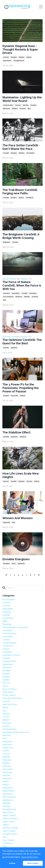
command (6, 293)
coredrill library (9, 661)
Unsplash (24, 279)
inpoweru (7, 735)
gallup (5, 708)
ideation (6, 720)
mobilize (22, 57)
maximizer (19, 297)
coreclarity (7, 652)
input (5, 738)
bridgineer (7, 242)
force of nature (8, 297)
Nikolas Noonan (22, 266)
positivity (23, 109)
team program (9, 831)
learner (6, 751)
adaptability (8, 609)
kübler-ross (8, 748)
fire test (6, 683)
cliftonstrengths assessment (15, 627)
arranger (6, 615)
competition (16, 293)
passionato (14, 396)
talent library (8, 822)
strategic (6, 806)
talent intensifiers (10, 819)
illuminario (6, 109)
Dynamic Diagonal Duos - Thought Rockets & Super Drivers (20, 50)
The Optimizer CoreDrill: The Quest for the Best (22, 342)
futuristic (6, 701)
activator (6, 606)
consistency (8, 646)
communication (8, 105)
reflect (29, 57)
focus (14, 564)
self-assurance (9, 797)
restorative (7, 794)
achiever (6, 603)
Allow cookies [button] (33, 863)
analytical (7, 612)
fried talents (8, 692)
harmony (33, 105)
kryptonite (14, 437)
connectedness (9, 643)
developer (33, 293)
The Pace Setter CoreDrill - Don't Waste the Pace (21, 147)
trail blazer (30, 198)
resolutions (8, 788)
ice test (6, 717)
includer (6, 726)
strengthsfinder (9, 809)
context (6, 649)
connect (6, 57)
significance (8, 800)
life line (29, 481)
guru (4, 711)
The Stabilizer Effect (16, 432)
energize (14, 57)
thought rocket (19, 61)
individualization (10, 729)
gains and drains (10, 704)
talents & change (10, 828)
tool (4, 837)
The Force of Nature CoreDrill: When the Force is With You (22, 286)
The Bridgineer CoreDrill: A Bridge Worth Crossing (21, 236)
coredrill (6, 153)
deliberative (8, 664)
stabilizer (23, 437)
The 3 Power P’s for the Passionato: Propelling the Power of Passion (21, 388)
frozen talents (9, 695)
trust (5, 846)
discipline (6, 564)
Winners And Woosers (18, 518)
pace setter (30, 153)
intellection (7, 742)
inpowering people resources (16, 732)
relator (6, 785)
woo (29, 109)
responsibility (9, 791)
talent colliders (9, 816)
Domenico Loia (22, 324)
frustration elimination (12, 698)
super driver (7, 61)
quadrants (7, 779)
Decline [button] (12, 863)
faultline (6, 680)
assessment (8, 618)
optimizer (14, 348)
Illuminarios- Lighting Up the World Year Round (22, 99)
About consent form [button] (29, 857)
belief (5, 621)
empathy (26, 105)
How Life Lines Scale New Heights (21, 475)
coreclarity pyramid (11, 655)
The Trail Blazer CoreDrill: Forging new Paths (20, 192)
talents (6, 825)
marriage (6, 757)
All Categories (9, 600)
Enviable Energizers (16, 559)
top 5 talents (8, 840)
